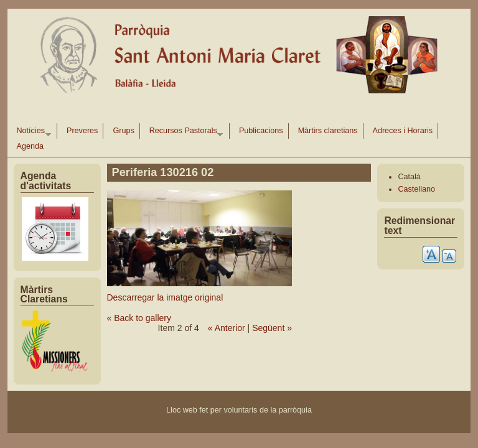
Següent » (272, 328)
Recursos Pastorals (184, 133)
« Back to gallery (139, 318)
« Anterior (227, 328)
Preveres (82, 131)
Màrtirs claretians (328, 131)
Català (409, 177)
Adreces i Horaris (403, 131)
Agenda (30, 146)
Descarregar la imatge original (165, 297)
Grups (123, 131)
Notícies (31, 133)
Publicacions (261, 131)
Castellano (416, 189)
